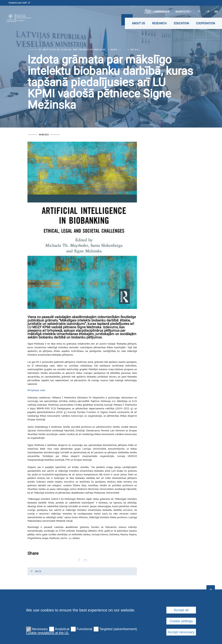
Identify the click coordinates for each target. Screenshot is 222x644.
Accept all (181, 610)
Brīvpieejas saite (36, 390)
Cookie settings (181, 621)
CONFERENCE (157, 11)
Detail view (138, 50)
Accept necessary (181, 632)
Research (159, 23)
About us (138, 23)
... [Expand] (124, 50)
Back (36, 571)
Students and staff (19, 3)
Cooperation (205, 23)
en (216, 12)
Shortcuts (184, 12)
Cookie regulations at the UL (48, 633)
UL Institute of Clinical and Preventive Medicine (72, 50)
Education (181, 23)
